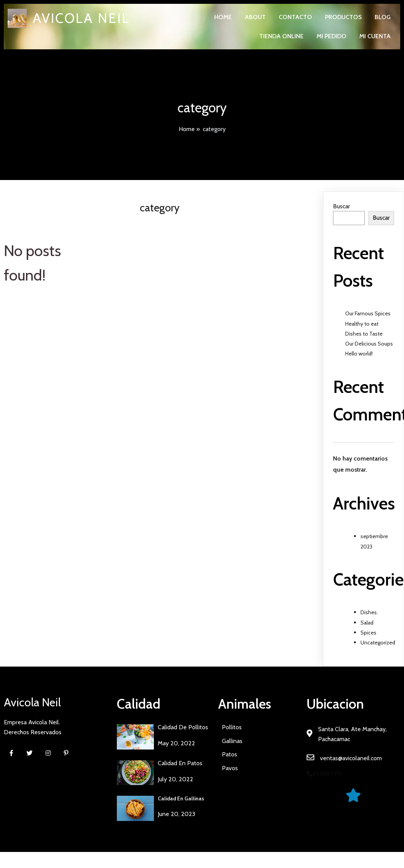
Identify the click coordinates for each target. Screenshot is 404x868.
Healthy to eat (362, 324)
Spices (368, 633)
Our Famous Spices (368, 313)
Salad (367, 623)
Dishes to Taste (364, 334)
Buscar (342, 206)
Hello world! (359, 354)
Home (187, 129)
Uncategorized (378, 642)
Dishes (369, 612)
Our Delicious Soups (369, 344)
